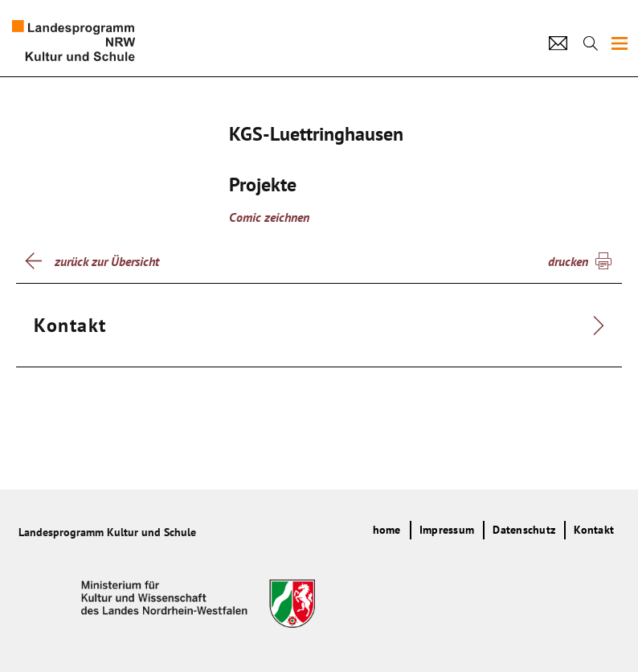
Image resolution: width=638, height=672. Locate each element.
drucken (568, 261)
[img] (620, 43)
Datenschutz (524, 530)
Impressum (447, 530)
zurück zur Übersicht (107, 261)
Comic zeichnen (269, 217)
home (387, 530)
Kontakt (594, 530)
